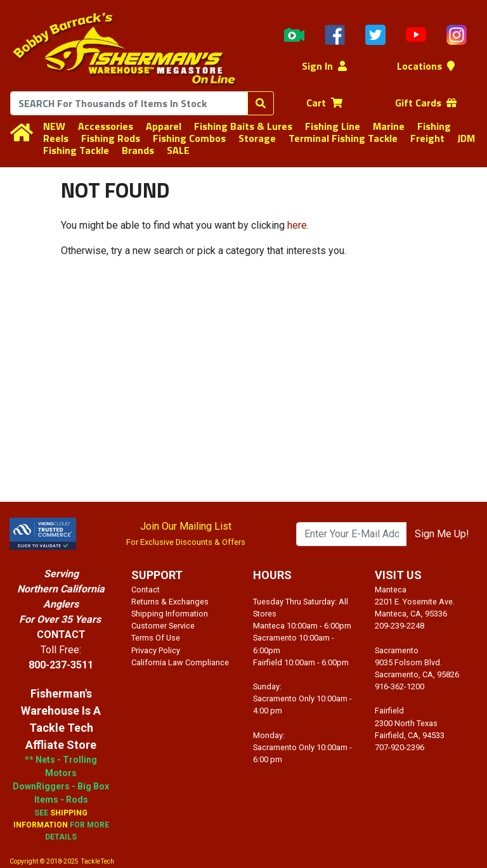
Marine (389, 126)
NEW (54, 126)
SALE (178, 150)
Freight (427, 138)
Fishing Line (333, 126)
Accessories (106, 126)
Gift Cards (426, 103)
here (297, 225)
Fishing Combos (189, 138)
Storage (257, 138)
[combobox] (129, 103)
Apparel (164, 126)
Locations (426, 66)
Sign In (324, 66)
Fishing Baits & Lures (243, 126)
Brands (138, 150)
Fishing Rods (111, 138)
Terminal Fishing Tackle (343, 138)
